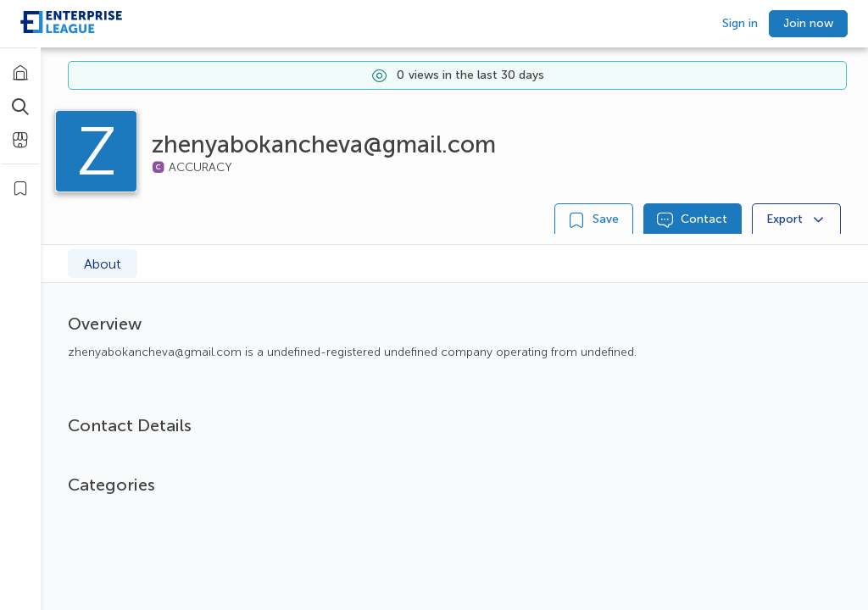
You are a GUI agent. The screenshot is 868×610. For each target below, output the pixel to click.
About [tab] (103, 264)
